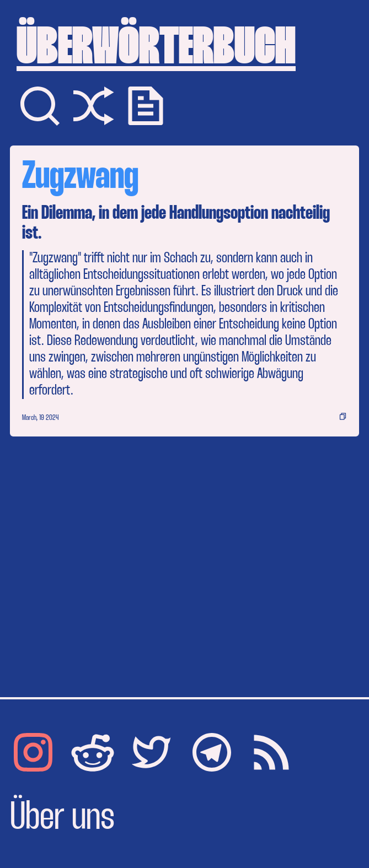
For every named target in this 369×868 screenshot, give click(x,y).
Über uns (62, 818)
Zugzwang (80, 177)
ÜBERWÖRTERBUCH (156, 50)
